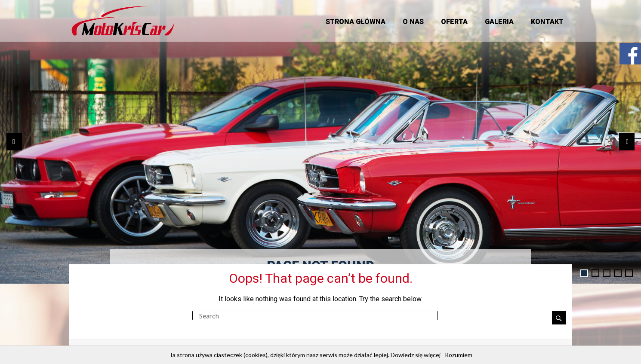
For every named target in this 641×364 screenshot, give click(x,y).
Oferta (454, 22)
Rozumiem (459, 355)
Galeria (499, 22)
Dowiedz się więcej (416, 355)
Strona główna (356, 22)
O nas (413, 22)
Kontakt (547, 22)
